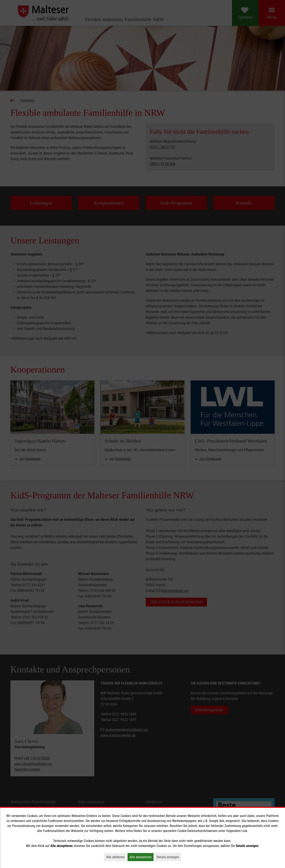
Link (244, 831)
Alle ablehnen (116, 857)
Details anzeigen (169, 857)
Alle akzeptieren (142, 857)
